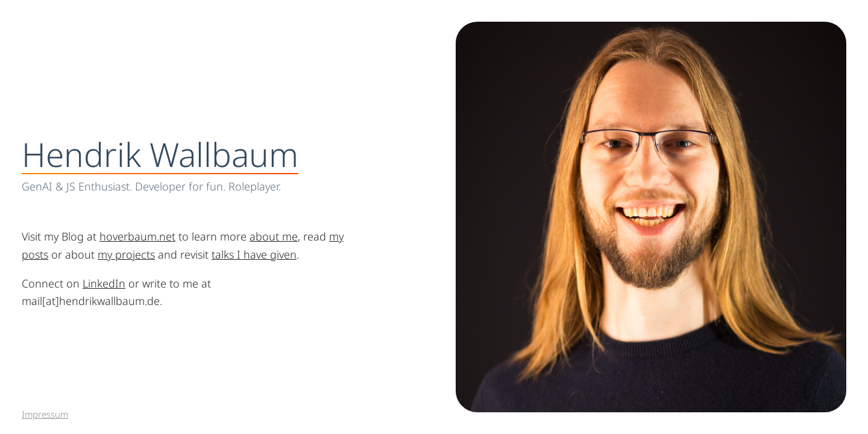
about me (274, 236)
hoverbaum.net (137, 236)
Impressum (45, 414)
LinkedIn (104, 283)
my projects (126, 254)
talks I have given (254, 254)
